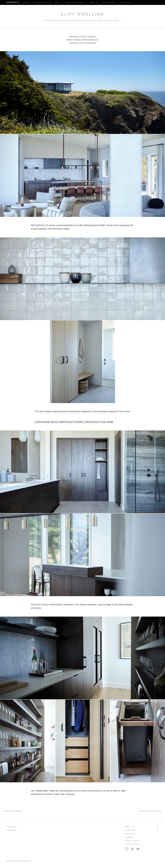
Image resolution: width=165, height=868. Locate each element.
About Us (129, 827)
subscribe (11, 830)
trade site (130, 834)
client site (130, 830)
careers (129, 837)
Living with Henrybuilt (76, 3)
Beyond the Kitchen (42, 3)
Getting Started (109, 3)
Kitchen (27, 3)
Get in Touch (126, 3)
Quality (58, 3)
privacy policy (132, 841)
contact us (11, 827)
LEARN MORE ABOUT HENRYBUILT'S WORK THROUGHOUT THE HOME (74, 422)
